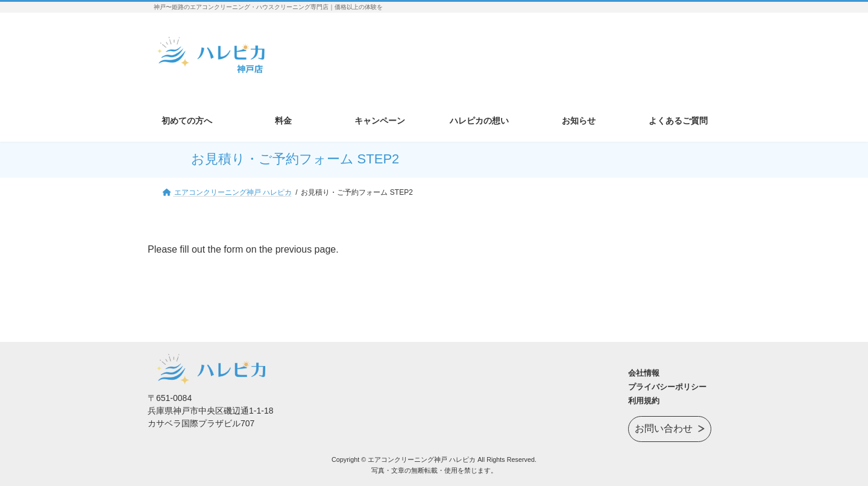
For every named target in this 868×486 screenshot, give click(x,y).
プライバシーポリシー (667, 387)
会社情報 (644, 373)
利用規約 (644, 401)
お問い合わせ (664, 427)
